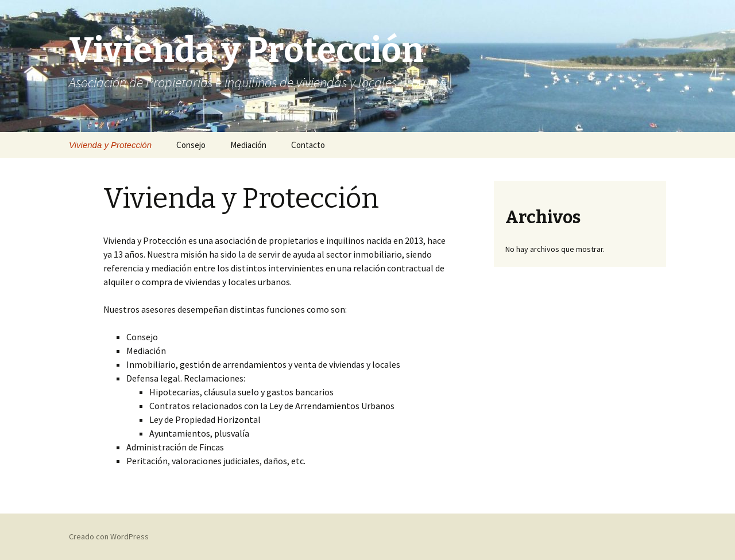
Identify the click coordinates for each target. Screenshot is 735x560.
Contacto (308, 145)
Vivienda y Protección (110, 145)
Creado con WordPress (109, 536)
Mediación (248, 145)
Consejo (191, 145)
